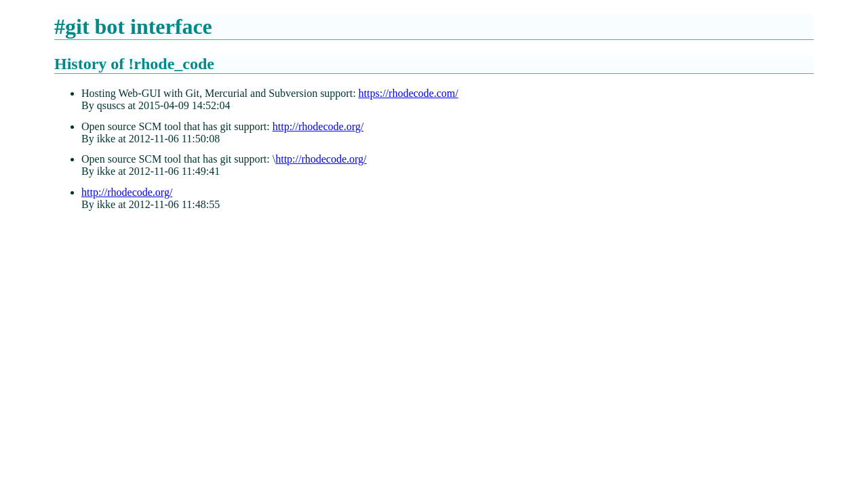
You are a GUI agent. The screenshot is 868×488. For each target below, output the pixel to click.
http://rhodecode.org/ (318, 126)
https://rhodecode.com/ (409, 93)
